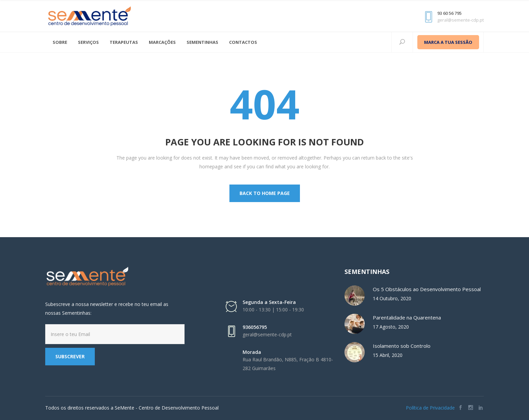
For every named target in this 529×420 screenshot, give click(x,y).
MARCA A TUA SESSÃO (448, 42)
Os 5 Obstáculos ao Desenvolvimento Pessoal (427, 289)
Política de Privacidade (430, 408)
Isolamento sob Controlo (402, 346)
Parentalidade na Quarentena (407, 317)
